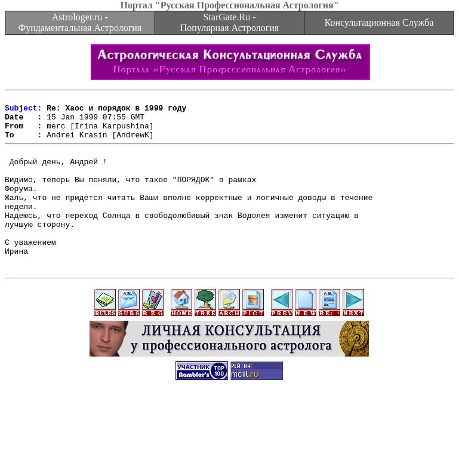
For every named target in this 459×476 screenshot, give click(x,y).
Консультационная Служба (379, 22)
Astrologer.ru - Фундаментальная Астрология (80, 22)
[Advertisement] (230, 449)
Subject (21, 111)
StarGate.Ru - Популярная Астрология (229, 22)
